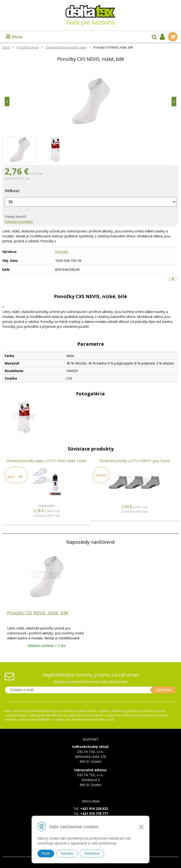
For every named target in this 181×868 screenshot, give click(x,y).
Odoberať (163, 690)
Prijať (46, 853)
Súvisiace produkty (19, 221)
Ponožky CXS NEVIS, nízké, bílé (38, 613)
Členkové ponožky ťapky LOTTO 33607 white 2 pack (46, 461)
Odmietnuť (92, 853)
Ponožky (62, 252)
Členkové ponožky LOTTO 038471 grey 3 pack (135, 461)
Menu (14, 37)
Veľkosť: (12, 191)
